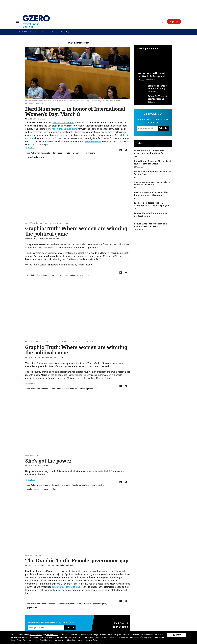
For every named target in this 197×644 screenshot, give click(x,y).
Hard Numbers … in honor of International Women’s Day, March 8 (75, 111)
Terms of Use (52, 635)
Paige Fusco (59, 357)
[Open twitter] (117, 627)
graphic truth (32, 608)
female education (44, 153)
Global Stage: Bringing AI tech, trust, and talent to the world (153, 162)
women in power (44, 485)
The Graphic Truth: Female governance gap (77, 560)
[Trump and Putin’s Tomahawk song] (142, 87)
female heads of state (46, 275)
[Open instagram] (126, 627)
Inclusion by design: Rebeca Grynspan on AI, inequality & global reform (153, 205)
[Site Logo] (36, 22)
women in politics (49, 489)
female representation (62, 153)
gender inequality (33, 489)
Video (47, 32)
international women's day (37, 157)
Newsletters (34, 32)
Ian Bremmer (150, 80)
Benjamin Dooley (44, 565)
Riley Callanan (44, 238)
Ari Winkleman (68, 565)
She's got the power (48, 461)
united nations (89, 153)
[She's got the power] (78, 428)
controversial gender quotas (66, 587)
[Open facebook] (114, 627)
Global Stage (65, 32)
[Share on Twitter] (126, 150)
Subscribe (70, 627)
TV (42, 32)
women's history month (66, 604)
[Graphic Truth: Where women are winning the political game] (78, 195)
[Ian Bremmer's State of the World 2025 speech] (153, 61)
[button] (174, 22)
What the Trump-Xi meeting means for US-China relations (158, 99)
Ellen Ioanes (42, 119)
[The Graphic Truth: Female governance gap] (78, 528)
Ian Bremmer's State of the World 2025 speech (151, 74)
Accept (177, 635)
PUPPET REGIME (22, 32)
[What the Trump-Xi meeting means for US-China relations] (142, 98)
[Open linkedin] (120, 627)
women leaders (83, 275)
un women (77, 153)
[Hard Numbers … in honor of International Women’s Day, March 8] (78, 73)
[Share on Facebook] (121, 150)
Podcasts (55, 32)
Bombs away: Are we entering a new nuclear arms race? (150, 225)
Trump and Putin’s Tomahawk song (157, 87)
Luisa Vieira (56, 238)
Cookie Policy (92, 640)
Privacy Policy (36, 635)
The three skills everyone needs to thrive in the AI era (152, 183)
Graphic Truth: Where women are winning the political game (76, 231)
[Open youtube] (123, 627)
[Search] (162, 22)
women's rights (98, 485)
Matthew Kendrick (44, 357)
